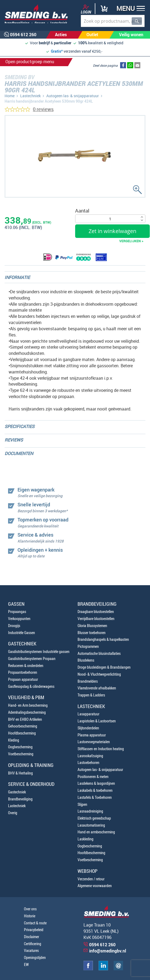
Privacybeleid (34, 930)
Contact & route (35, 923)
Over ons (30, 909)
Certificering (33, 944)
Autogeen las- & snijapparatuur (73, 96)
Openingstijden (35, 957)
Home (10, 96)
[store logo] (34, 14)
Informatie (17, 277)
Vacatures (31, 950)
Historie (30, 916)
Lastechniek (30, 96)
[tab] (75, 277)
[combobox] (113, 21)
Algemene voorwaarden (95, 886)
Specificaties (20, 426)
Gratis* (57, 51)
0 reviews (43, 109)
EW (26, 964)
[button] (129, 9)
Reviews (14, 440)
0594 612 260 (102, 945)
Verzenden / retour (91, 879)
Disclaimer (32, 937)
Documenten (19, 453)
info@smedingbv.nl (108, 951)
